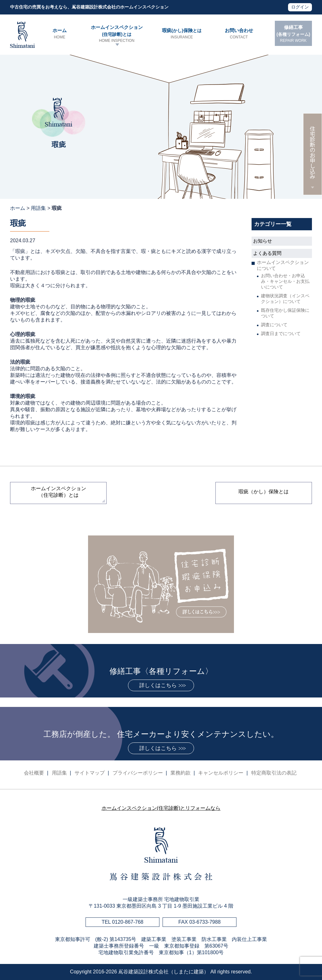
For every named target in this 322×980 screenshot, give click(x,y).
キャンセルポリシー (221, 773)
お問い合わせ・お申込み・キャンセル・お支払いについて (285, 281)
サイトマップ (90, 773)
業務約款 (180, 773)
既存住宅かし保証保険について (285, 313)
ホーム (59, 34)
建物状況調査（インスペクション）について (285, 299)
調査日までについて (281, 333)
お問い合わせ (239, 34)
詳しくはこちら (158, 685)
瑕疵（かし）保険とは (264, 492)
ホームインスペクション (117, 34)
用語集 (38, 208)
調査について (274, 325)
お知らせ (263, 241)
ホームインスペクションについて (283, 265)
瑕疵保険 (182, 34)
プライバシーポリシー (138, 773)
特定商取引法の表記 (274, 773)
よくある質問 (267, 253)
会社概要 (34, 773)
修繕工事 (293, 34)
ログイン (300, 7)
